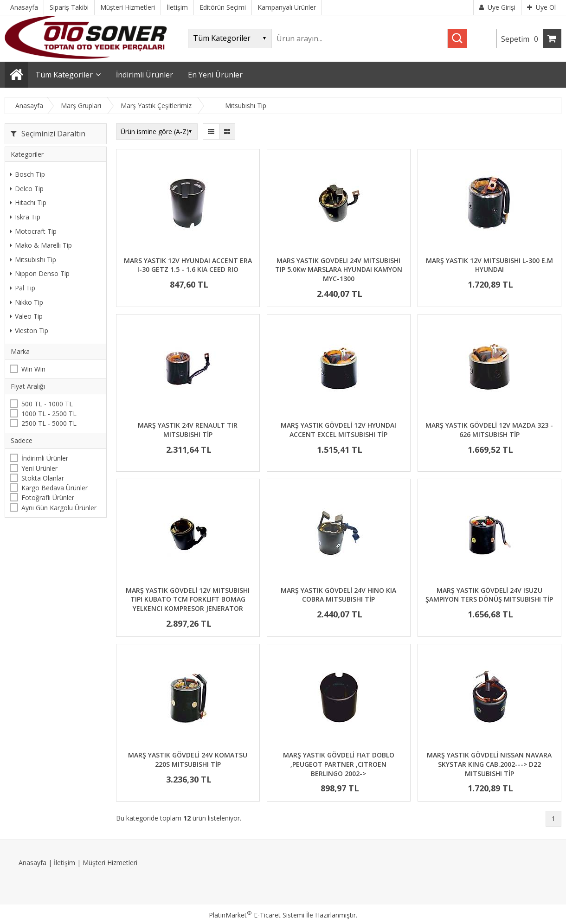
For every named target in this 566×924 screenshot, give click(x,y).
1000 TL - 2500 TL (49, 414)
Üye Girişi (497, 7)
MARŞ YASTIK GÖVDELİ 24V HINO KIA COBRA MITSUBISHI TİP (338, 595)
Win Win (33, 369)
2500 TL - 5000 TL (49, 423)
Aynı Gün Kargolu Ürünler (59, 508)
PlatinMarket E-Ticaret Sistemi (257, 915)
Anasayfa (32, 863)
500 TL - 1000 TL (47, 404)
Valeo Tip (26, 316)
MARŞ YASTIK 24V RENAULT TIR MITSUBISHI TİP (188, 430)
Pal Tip (23, 288)
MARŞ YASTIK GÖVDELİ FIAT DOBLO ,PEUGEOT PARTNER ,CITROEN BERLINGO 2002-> (339, 764)
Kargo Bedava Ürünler (55, 488)
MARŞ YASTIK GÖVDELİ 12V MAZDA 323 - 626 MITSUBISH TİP (489, 430)
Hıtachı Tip (28, 202)
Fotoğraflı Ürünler (48, 497)
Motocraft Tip (33, 231)
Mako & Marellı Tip (41, 245)
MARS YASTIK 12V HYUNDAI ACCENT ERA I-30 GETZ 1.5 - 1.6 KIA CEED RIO (188, 265)
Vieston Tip (29, 330)
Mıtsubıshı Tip (33, 260)
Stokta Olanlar (43, 478)
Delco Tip (27, 189)
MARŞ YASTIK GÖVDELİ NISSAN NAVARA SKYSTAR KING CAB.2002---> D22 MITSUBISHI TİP (489, 764)
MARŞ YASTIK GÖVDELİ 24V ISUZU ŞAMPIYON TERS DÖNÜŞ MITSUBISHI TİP (489, 595)
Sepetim (522, 39)
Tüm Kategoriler (64, 75)
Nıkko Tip (26, 302)
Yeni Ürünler (39, 468)
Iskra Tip (25, 217)
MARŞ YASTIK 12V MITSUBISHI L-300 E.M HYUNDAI (489, 265)
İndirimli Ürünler (45, 458)
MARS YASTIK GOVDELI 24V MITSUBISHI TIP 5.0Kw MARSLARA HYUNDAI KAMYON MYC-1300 (339, 269)
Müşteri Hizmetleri (110, 863)
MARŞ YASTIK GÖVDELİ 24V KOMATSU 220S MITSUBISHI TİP (188, 760)
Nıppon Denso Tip (40, 273)
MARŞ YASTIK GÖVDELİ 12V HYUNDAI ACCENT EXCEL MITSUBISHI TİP (338, 430)
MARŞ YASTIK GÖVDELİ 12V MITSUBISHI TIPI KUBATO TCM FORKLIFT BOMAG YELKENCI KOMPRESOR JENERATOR (188, 599)
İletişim (64, 863)
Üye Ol (541, 7)
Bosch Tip (27, 174)
